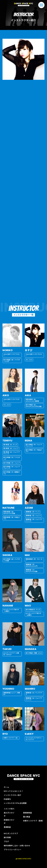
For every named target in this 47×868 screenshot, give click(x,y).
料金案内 (7, 799)
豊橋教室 (7, 827)
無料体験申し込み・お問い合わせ (17, 846)
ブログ (6, 842)
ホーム (6, 787)
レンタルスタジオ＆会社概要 (15, 803)
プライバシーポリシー (13, 850)
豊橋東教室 (27, 813)
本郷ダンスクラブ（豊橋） (34, 821)
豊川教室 (27, 817)
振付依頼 (7, 838)
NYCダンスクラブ (11, 834)
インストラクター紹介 (12, 795)
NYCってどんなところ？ (13, 791)
